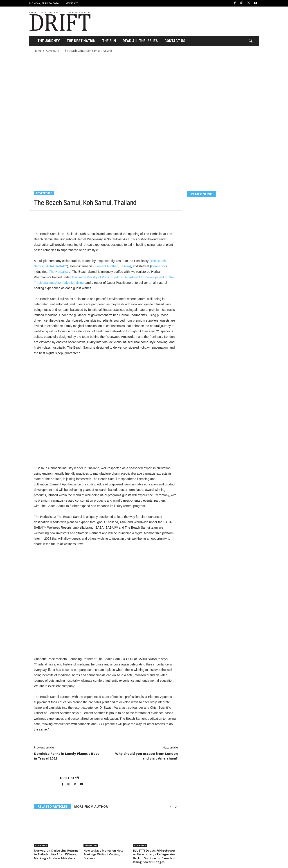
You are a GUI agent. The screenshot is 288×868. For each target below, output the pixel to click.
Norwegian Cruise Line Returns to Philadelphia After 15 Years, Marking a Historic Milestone (56, 854)
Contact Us (175, 41)
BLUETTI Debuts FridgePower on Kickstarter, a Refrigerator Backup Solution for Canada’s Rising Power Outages (154, 856)
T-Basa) (125, 266)
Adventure (53, 51)
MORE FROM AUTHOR (91, 806)
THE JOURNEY (49, 41)
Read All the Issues (140, 41)
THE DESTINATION (81, 41)
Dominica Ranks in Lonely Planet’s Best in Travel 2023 (66, 756)
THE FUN (109, 41)
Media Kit (72, 3)
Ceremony (159, 266)
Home (38, 51)
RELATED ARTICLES (53, 806)
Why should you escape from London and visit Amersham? (146, 756)
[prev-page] (171, 807)
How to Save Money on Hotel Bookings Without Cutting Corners (104, 854)
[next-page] (176, 807)
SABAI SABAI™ (56, 266)
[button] (250, 41)
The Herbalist (58, 272)
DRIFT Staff (70, 778)
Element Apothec (106, 266)
